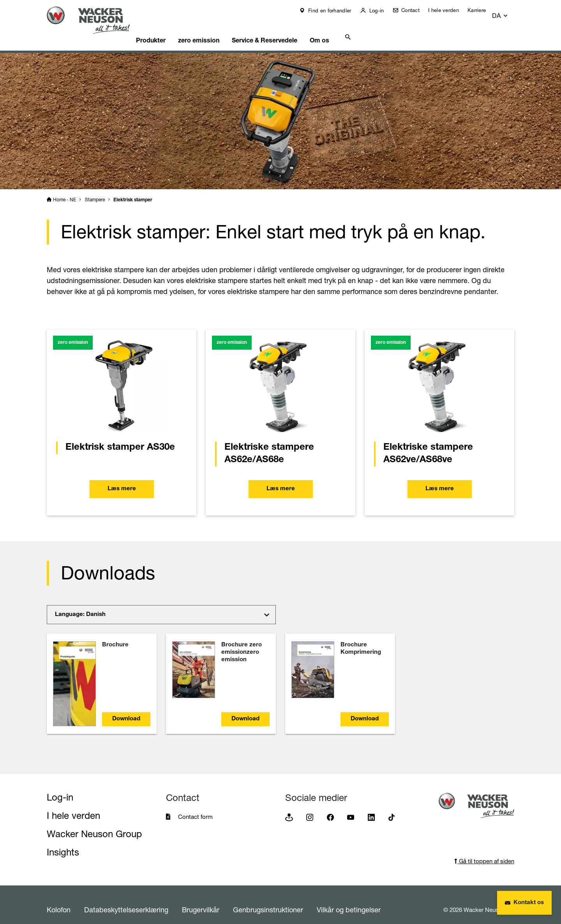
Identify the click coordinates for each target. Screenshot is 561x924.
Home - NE (64, 190)
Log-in (381, 11)
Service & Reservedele (286, 29)
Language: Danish (80, 605)
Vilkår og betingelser (349, 900)
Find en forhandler (334, 11)
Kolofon (59, 900)
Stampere (95, 190)
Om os (345, 29)
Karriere (482, 10)
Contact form (195, 807)
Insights (63, 842)
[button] (507, 12)
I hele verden (449, 10)
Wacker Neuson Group (94, 824)
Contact (415, 10)
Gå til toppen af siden (484, 851)
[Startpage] (94, 20)
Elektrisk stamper (133, 190)
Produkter (165, 29)
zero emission (216, 29)
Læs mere (122, 480)
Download (126, 709)
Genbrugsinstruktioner (268, 900)
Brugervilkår (201, 900)
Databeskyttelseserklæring (126, 900)
